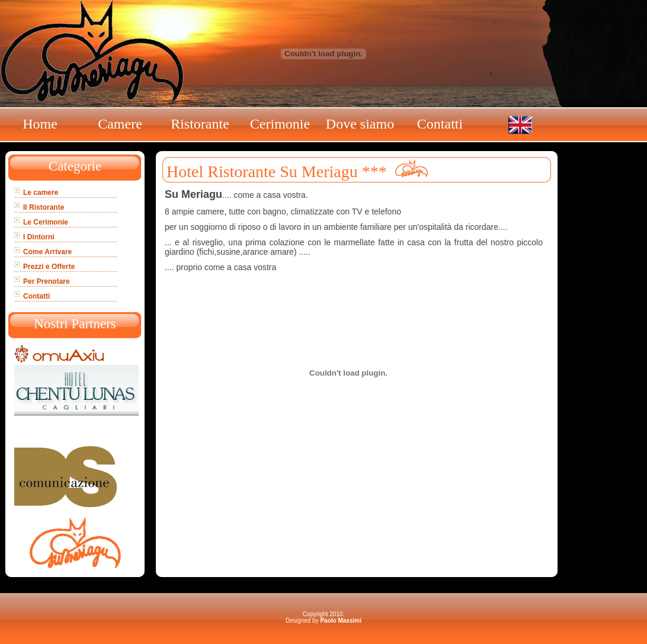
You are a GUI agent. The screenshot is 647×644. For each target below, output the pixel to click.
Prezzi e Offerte (49, 267)
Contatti (440, 124)
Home (40, 124)
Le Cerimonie (46, 222)
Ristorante (200, 124)
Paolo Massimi (340, 621)
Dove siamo (360, 124)
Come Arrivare (47, 252)
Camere (120, 124)
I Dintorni (39, 237)
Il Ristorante (44, 207)
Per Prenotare (47, 281)
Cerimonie (280, 124)
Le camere (41, 193)
